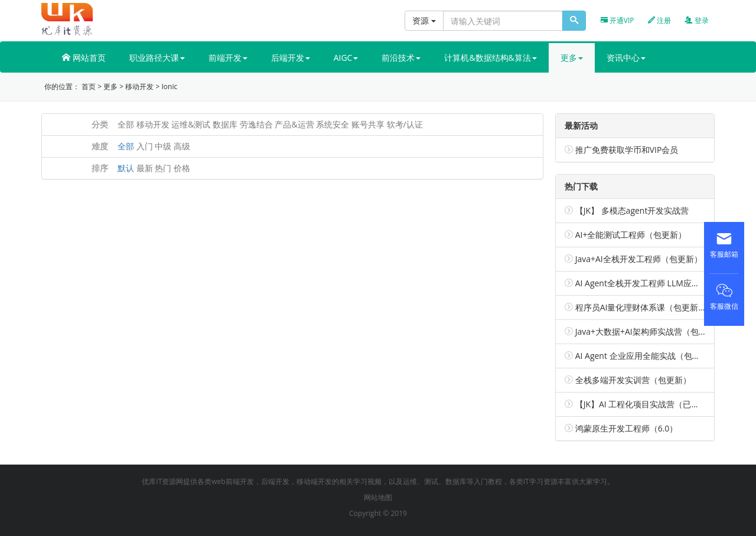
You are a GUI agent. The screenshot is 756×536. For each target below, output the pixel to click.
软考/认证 (405, 124)
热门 (163, 168)
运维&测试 (191, 124)
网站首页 (84, 58)
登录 (697, 20)
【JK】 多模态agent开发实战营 (632, 210)
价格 (182, 168)
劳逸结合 (256, 124)
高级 (182, 146)
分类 (100, 124)
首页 (89, 86)
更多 (110, 86)
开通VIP (617, 20)
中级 (163, 146)
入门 (145, 146)
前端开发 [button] (228, 58)
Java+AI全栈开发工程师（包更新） (639, 259)
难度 (100, 146)
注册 (659, 20)
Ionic (169, 86)
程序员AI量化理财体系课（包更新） (641, 307)
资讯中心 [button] (626, 58)
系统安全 (333, 124)
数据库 (225, 124)
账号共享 (368, 124)
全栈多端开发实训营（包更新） (633, 380)
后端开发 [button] (291, 58)
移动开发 (139, 86)
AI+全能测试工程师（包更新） (631, 235)
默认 (126, 168)
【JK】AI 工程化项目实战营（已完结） (646, 404)
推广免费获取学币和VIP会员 (627, 150)
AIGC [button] (346, 58)
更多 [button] (572, 58)
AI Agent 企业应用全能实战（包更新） (646, 356)
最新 (145, 168)
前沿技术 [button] (401, 58)
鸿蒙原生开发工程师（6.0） (627, 428)
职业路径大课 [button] (157, 58)
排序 (100, 168)
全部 (126, 124)
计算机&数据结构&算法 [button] (490, 58)
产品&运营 (294, 124)
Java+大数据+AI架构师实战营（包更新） (649, 331)
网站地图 (378, 497)
